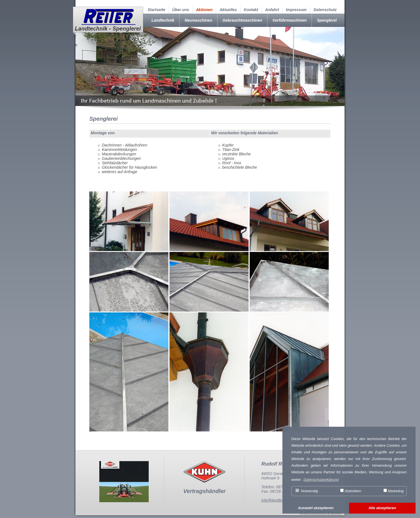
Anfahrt (272, 10)
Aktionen (204, 10)
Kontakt (251, 10)
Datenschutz (325, 10)
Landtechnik (163, 20)
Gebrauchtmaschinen (242, 20)
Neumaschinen (198, 20)
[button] (316, 508)
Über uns (181, 10)
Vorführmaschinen (289, 20)
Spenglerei (327, 20)
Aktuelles (228, 10)
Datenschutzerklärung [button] (321, 480)
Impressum (296, 10)
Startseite (156, 10)
